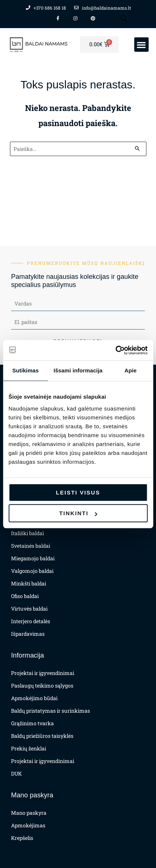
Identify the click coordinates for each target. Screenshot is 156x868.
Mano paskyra (29, 813)
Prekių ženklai (29, 748)
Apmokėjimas (28, 825)
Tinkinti (78, 513)
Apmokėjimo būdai (34, 698)
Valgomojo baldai (32, 571)
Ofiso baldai (25, 596)
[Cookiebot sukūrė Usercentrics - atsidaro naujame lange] (115, 350)
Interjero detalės (31, 621)
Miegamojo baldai (33, 558)
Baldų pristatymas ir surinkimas (51, 711)
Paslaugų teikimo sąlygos (42, 685)
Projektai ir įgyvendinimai (43, 673)
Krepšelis (22, 838)
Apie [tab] (130, 370)
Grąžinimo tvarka (32, 723)
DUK (16, 774)
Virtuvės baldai (29, 609)
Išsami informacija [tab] (78, 370)
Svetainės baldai (31, 546)
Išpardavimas (28, 634)
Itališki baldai (27, 533)
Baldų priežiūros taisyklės (42, 736)
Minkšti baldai (29, 583)
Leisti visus (78, 492)
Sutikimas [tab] (25, 370)
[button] (141, 45)
